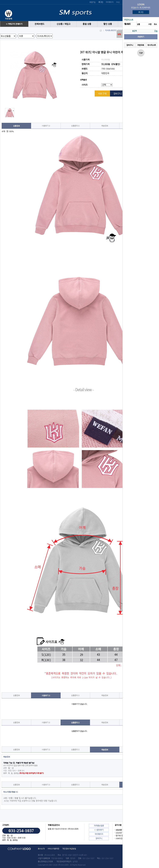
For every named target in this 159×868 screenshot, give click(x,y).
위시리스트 (152, 45)
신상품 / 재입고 (64, 24)
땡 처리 (127, 24)
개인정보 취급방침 (69, 849)
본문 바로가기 (0, 0)
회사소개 (41, 849)
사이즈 (85, 85)
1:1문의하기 (99, 830)
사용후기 (46, 126)
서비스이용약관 (53, 849)
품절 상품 (87, 24)
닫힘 (119, 34)
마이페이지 (110, 2)
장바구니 (130, 45)
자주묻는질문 (99, 826)
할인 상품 (108, 24)
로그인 (141, 12)
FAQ (118, 2)
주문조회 (141, 45)
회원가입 (92, 2)
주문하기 (141, 37)
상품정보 (17, 126)
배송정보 (105, 126)
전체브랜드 (39, 24)
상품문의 (75, 126)
